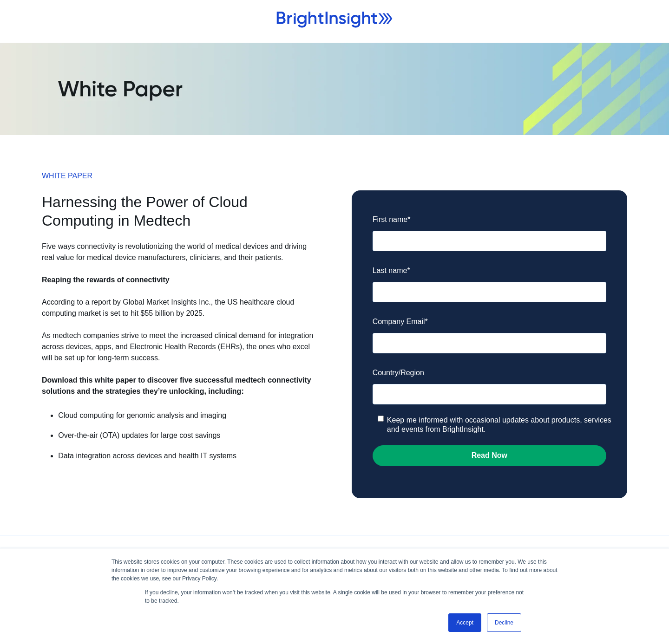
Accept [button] (465, 623)
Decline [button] (504, 623)
